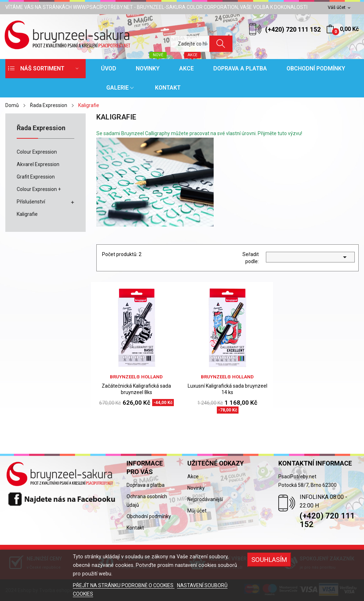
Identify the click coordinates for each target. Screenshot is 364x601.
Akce (193, 477)
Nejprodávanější (205, 499)
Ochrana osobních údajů (147, 501)
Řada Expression (41, 128)
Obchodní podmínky (149, 516)
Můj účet (197, 511)
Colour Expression (37, 152)
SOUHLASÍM (269, 560)
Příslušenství (31, 202)
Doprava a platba (146, 485)
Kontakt (135, 528)
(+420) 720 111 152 (293, 29)
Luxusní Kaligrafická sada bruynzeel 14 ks (227, 389)
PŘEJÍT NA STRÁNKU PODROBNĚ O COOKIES (124, 585)
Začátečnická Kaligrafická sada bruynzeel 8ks (136, 389)
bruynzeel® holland (136, 377)
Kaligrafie (27, 214)
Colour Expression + (39, 189)
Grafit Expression (36, 177)
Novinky (196, 488)
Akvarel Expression (38, 164)
